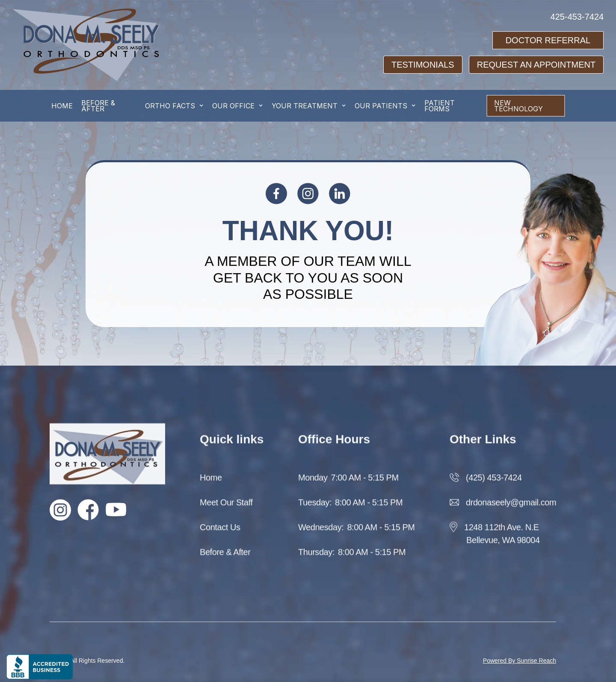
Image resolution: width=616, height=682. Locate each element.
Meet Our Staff (226, 509)
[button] (174, 106)
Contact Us (220, 534)
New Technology (518, 106)
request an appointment (536, 65)
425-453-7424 (577, 17)
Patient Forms (440, 106)
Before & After (225, 559)
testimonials (423, 65)
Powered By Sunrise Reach (520, 661)
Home (211, 484)
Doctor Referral (548, 40)
